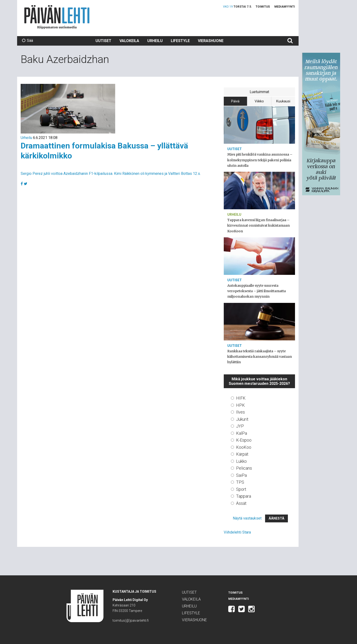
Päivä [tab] (235, 101)
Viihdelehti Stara (237, 532)
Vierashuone (211, 41)
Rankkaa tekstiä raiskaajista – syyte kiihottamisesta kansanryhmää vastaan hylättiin (260, 357)
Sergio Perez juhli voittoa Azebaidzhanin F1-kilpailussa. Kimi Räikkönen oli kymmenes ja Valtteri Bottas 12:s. (111, 174)
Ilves (240, 412)
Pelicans (244, 468)
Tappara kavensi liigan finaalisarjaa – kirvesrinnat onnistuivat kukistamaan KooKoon (259, 225)
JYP (240, 426)
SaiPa (241, 475)
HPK (240, 405)
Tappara (244, 496)
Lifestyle (180, 41)
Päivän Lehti (57, 17)
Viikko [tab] (259, 101)
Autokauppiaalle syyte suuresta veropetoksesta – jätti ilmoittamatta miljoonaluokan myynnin (257, 291)
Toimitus (263, 7)
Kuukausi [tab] (283, 101)
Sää (27, 41)
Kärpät (242, 454)
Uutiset (103, 41)
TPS (240, 482)
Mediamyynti (285, 7)
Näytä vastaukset (247, 518)
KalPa (242, 433)
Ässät (241, 503)
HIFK (241, 398)
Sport (241, 489)
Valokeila (129, 41)
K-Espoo (244, 440)
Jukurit (242, 419)
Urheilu (155, 41)
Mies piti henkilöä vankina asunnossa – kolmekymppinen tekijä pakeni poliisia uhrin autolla (260, 160)
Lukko (241, 461)
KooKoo (244, 447)
